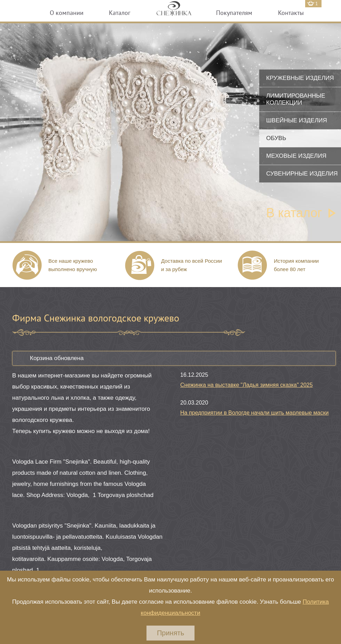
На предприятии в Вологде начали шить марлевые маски (254, 413)
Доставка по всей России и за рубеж (192, 265)
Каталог (120, 13)
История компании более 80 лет (296, 265)
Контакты (291, 13)
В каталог (294, 213)
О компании (67, 13)
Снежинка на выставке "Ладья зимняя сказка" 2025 (247, 385)
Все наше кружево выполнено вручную (73, 265)
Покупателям (234, 13)
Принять (170, 633)
